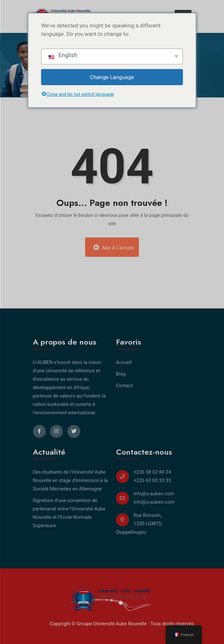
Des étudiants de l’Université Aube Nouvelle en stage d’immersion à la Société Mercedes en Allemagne (70, 480)
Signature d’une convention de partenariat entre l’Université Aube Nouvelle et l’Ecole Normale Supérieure (69, 513)
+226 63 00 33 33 (152, 480)
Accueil (124, 362)
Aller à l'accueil (113, 247)
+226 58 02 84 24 (152, 472)
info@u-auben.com (154, 494)
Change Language (112, 77)
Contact (124, 386)
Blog (121, 374)
